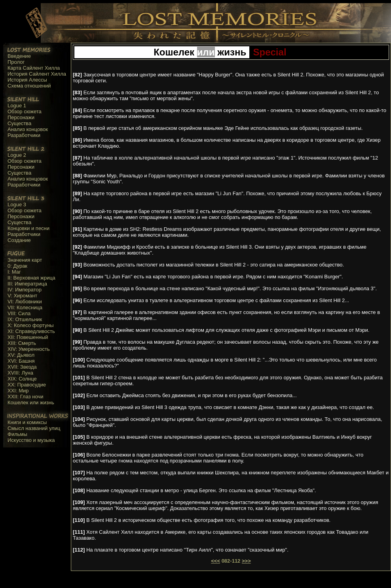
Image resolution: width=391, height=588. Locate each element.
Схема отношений (29, 86)
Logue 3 (17, 205)
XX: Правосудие (27, 385)
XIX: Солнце (22, 379)
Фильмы (17, 434)
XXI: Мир (18, 391)
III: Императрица (27, 284)
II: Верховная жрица (31, 278)
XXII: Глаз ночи (26, 397)
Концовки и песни (28, 228)
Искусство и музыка (31, 440)
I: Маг (14, 272)
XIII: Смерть (22, 343)
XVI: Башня (21, 361)
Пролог (16, 62)
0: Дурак (17, 266)
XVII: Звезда (22, 367)
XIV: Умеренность (29, 349)
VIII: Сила (19, 313)
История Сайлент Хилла (37, 74)
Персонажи (21, 117)
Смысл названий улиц (34, 428)
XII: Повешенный (28, 337)
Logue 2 (17, 155)
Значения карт (25, 260)
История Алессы (27, 80)
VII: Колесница (25, 307)
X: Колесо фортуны (31, 325)
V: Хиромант (22, 296)
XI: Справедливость (31, 331)
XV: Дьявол (21, 355)
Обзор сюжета (25, 111)
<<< (215, 561)
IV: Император (25, 290)
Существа (19, 123)
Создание (19, 240)
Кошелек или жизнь (31, 402)
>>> (246, 561)
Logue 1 (17, 106)
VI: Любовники (25, 302)
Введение (19, 56)
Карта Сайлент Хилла (34, 68)
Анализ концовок (28, 129)
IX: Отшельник (25, 319)
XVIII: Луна (20, 373)
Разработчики (24, 135)
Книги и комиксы (27, 422)
